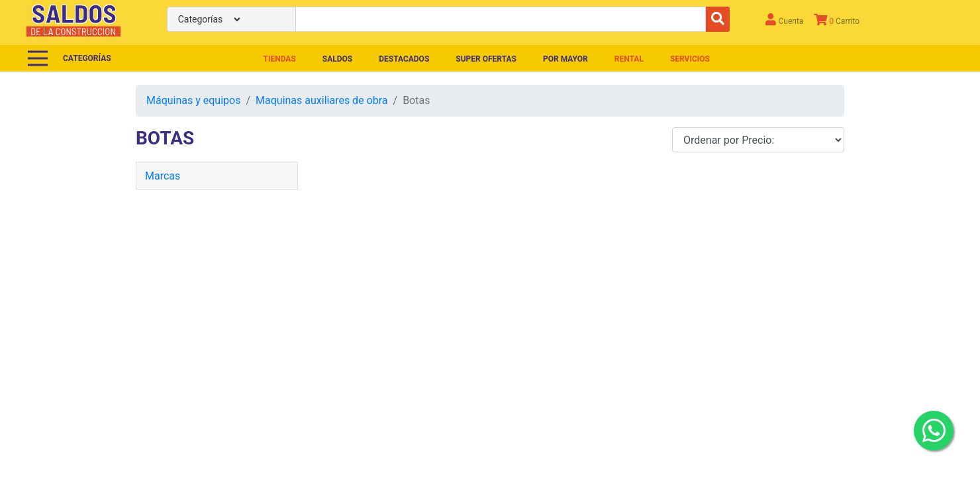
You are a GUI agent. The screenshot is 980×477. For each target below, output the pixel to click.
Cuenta (784, 20)
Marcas (163, 176)
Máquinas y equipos (193, 100)
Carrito (837, 20)
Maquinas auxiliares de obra (321, 100)
